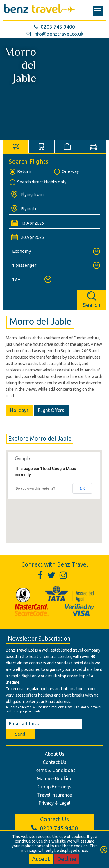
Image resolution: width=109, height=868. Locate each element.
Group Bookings (54, 787)
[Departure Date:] (54, 224)
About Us (55, 754)
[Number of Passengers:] (54, 266)
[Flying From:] (54, 195)
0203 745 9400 (54, 27)
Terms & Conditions (54, 770)
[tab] (16, 147)
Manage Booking (55, 778)
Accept (41, 859)
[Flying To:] (54, 210)
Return (20, 172)
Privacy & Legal (54, 803)
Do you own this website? (35, 488)
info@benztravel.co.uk (54, 34)
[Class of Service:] (54, 252)
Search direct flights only (37, 182)
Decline (67, 859)
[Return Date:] (54, 238)
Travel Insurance (54, 795)
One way (66, 172)
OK (82, 488)
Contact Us (54, 762)
